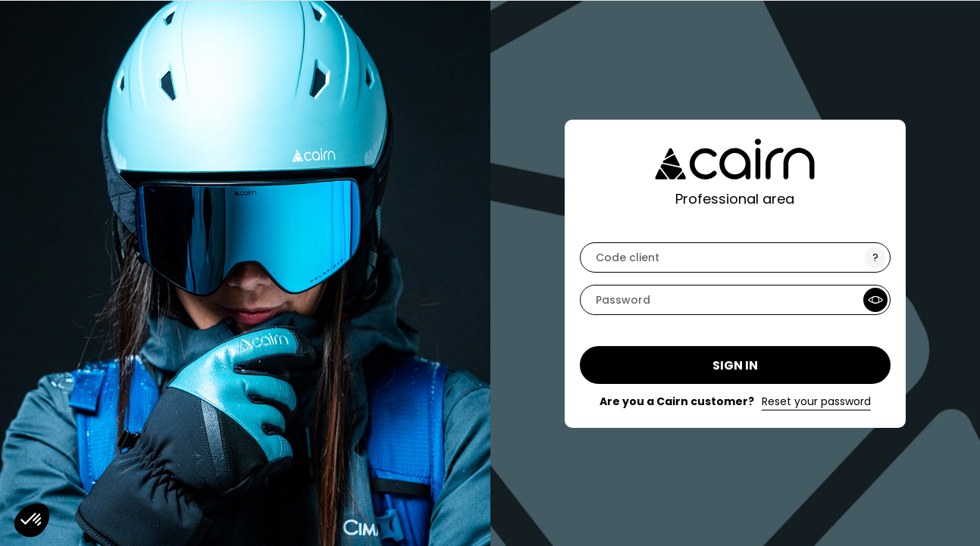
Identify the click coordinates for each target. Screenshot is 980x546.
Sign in (735, 365)
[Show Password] (875, 300)
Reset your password (816, 401)
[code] (735, 257)
